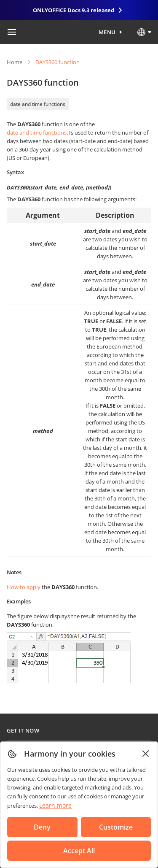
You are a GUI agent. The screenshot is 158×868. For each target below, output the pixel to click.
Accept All (79, 851)
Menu (107, 32)
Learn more (55, 805)
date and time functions (38, 104)
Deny (42, 827)
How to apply (24, 587)
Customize (116, 827)
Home (15, 62)
